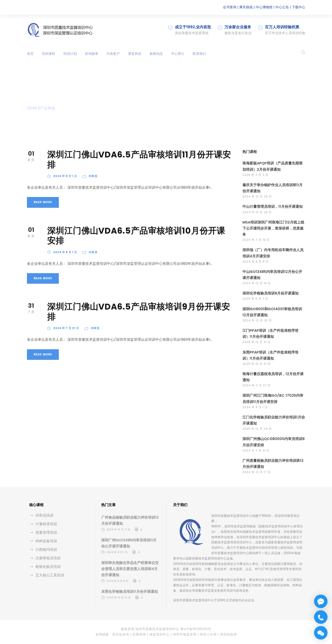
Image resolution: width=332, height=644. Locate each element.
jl (141, 529)
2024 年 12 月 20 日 (257, 320)
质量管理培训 (46, 532)
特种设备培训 (46, 541)
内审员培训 (44, 515)
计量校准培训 (46, 524)
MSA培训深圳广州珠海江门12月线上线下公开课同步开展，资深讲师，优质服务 (273, 228)
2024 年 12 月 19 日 (257, 283)
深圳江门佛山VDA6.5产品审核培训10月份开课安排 (136, 236)
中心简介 (178, 54)
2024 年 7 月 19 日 (256, 240)
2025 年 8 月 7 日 (255, 299)
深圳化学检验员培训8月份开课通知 (270, 293)
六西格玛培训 (46, 550)
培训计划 (70, 54)
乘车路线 (246, 7)
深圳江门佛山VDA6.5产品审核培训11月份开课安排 (139, 159)
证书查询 (230, 7)
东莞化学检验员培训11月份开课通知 (130, 592)
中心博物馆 (264, 7)
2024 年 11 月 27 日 (257, 385)
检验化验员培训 (48, 567)
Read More (43, 202)
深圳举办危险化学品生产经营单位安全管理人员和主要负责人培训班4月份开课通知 (130, 569)
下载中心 (299, 7)
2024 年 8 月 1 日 (65, 176)
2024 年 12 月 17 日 (257, 472)
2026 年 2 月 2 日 (255, 175)
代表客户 (113, 54)
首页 (30, 54)
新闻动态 (156, 54)
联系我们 (199, 54)
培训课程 (48, 54)
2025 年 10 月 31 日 (257, 342)
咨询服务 (92, 54)
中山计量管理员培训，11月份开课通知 (273, 207)
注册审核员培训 (48, 558)
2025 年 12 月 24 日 (257, 429)
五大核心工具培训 (50, 575)
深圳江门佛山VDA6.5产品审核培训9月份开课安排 (139, 312)
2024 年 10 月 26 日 (257, 196)
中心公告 (282, 7)
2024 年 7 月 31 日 (66, 328)
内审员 (93, 176)
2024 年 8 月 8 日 (256, 262)
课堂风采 (135, 54)
